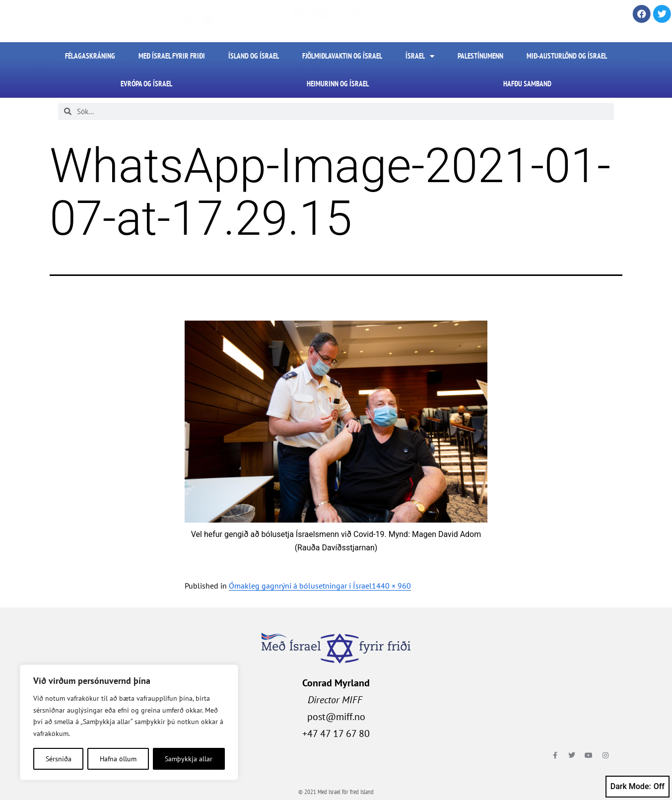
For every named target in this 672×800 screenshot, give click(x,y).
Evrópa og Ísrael (146, 84)
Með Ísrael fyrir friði (172, 56)
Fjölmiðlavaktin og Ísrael (342, 56)
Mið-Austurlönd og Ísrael (567, 56)
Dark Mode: (638, 787)
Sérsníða (59, 759)
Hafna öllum (118, 759)
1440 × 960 (391, 586)
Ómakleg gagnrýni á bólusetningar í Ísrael (300, 586)
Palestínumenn (480, 56)
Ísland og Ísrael (254, 56)
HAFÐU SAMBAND (527, 84)
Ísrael (420, 56)
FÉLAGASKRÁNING (90, 56)
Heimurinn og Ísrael (338, 84)
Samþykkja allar (189, 759)
